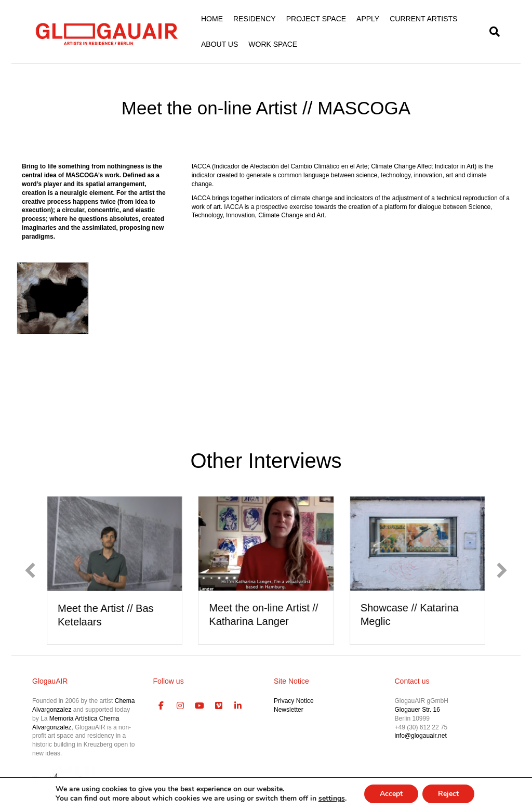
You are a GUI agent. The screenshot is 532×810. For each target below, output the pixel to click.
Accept (391, 794)
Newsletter (289, 710)
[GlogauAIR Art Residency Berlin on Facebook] (162, 706)
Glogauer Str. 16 (417, 710)
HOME (212, 19)
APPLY (368, 19)
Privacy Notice (294, 701)
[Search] (492, 32)
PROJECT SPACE (316, 19)
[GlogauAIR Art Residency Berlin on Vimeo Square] (219, 706)
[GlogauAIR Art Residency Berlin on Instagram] (180, 706)
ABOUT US (220, 44)
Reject (448, 794)
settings (332, 799)
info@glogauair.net (421, 736)
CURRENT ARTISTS (423, 19)
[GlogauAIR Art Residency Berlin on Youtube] (199, 706)
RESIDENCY (255, 19)
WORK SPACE (273, 44)
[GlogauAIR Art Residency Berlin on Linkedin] (238, 706)
